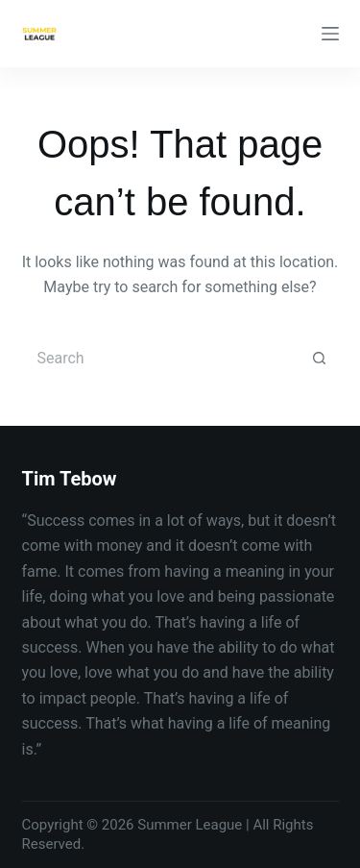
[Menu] (330, 34)
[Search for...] (161, 359)
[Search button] (320, 359)
